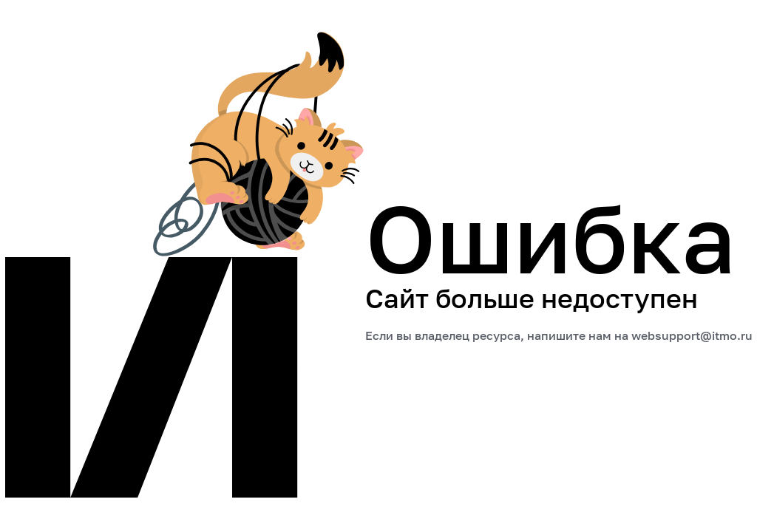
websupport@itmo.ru (692, 335)
